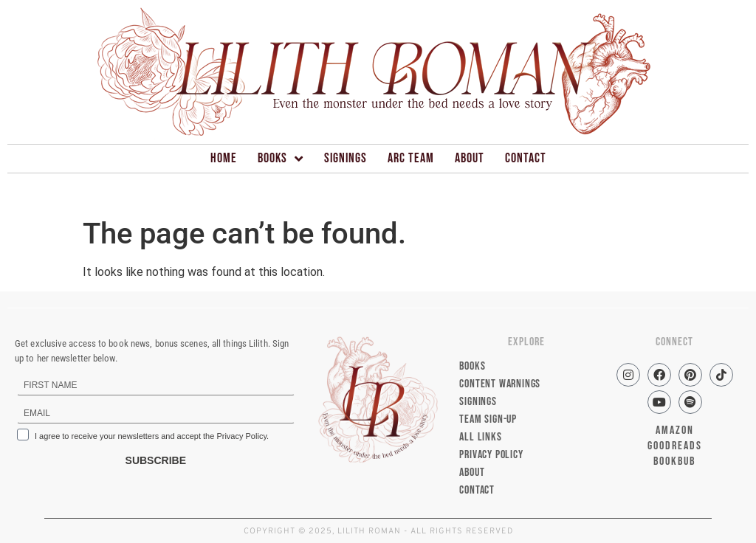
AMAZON (675, 430)
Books (281, 159)
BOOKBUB (674, 461)
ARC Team (411, 158)
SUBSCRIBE (156, 460)
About (470, 158)
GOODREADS (675, 446)
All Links (480, 437)
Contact (526, 158)
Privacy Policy (491, 455)
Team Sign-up (488, 419)
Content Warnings (500, 384)
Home (224, 158)
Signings (346, 158)
